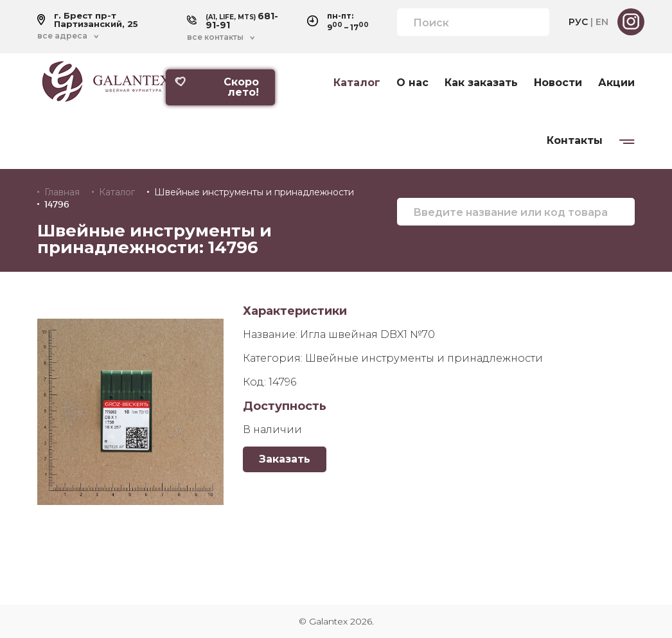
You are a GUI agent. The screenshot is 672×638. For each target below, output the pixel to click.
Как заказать (481, 83)
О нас (412, 83)
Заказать (285, 459)
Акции (616, 83)
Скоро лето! (217, 87)
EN (602, 22)
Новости (558, 83)
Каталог (357, 83)
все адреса (62, 36)
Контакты (575, 141)
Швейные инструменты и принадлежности (254, 192)
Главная (62, 192)
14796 (57, 204)
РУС (578, 22)
